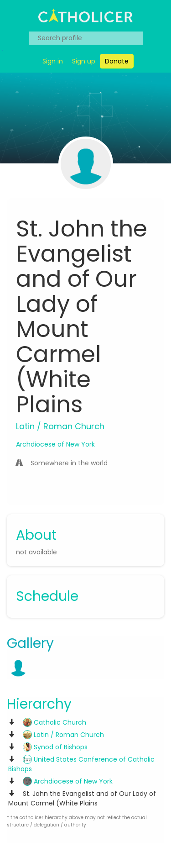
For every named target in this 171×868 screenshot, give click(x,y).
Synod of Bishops (55, 747)
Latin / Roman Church (63, 735)
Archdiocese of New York (55, 444)
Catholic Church (54, 722)
